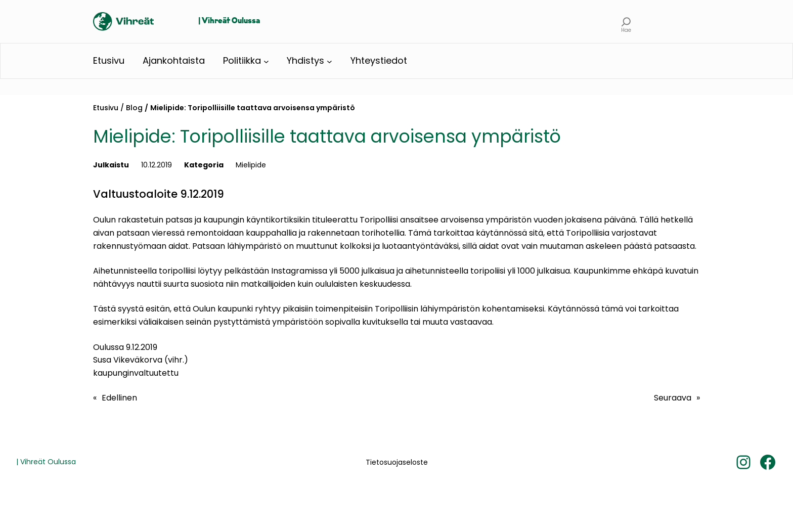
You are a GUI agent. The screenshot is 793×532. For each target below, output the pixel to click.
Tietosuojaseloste (397, 462)
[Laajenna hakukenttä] (626, 21)
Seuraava (673, 398)
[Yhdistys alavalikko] (329, 61)
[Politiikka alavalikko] (266, 61)
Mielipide (251, 165)
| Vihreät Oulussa (229, 21)
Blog (134, 108)
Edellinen (119, 398)
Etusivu (106, 108)
